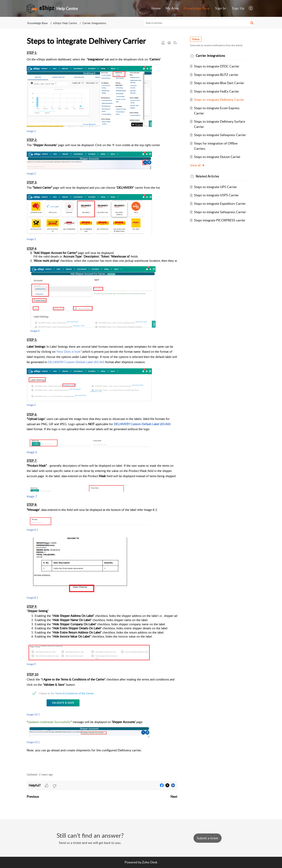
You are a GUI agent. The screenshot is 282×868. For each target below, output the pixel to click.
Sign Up (238, 8)
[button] (251, 8)
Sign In (221, 8)
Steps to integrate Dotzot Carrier (217, 157)
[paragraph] (102, 410)
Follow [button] (196, 39)
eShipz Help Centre (65, 23)
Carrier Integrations (94, 23)
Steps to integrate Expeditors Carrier (220, 204)
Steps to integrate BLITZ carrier (216, 75)
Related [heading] (207, 176)
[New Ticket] (208, 838)
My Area (172, 8)
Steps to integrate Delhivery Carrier (219, 100)
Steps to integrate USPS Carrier (216, 195)
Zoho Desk (150, 862)
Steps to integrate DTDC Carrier (217, 66)
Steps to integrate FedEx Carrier (217, 91)
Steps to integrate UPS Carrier (215, 187)
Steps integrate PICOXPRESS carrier (220, 220)
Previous (33, 797)
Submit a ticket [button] (208, 838)
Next (174, 797)
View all (197, 165)
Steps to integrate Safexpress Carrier (220, 135)
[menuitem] (156, 8)
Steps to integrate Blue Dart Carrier (219, 83)
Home (156, 8)
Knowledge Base (197, 8)
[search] (200, 23)
